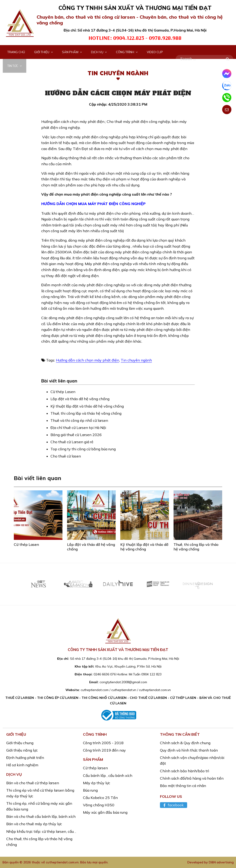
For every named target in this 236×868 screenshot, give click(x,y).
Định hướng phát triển (25, 758)
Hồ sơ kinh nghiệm (22, 765)
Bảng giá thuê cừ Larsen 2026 (76, 435)
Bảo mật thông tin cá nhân (183, 786)
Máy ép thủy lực (97, 783)
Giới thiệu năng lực (22, 750)
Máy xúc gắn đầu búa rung (105, 812)
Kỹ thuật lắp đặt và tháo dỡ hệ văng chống (87, 406)
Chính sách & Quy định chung (185, 743)
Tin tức (15, 66)
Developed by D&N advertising (211, 862)
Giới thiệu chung (20, 743)
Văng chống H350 (99, 805)
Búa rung (90, 790)
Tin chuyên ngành (136, 360)
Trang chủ (16, 52)
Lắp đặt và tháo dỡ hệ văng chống (80, 399)
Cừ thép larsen (95, 768)
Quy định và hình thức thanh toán (189, 750)
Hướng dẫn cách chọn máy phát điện (88, 360)
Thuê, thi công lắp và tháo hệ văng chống (86, 413)
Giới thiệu (43, 52)
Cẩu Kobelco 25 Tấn (100, 798)
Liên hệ (36, 66)
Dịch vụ (99, 52)
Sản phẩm (72, 52)
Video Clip (155, 52)
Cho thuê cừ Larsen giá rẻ (72, 442)
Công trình (127, 52)
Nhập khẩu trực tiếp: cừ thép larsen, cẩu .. (41, 831)
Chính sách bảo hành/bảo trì (184, 771)
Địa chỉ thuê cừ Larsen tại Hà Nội (78, 428)
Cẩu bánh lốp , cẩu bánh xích (108, 775)
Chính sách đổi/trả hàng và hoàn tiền (192, 778)
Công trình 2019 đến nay (104, 750)
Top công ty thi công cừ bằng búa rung (83, 449)
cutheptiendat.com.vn (62, 862)
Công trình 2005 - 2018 (103, 743)
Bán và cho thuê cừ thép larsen (33, 783)
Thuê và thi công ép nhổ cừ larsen (79, 420)
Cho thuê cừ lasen (66, 456)
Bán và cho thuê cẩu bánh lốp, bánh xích (41, 816)
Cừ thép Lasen (63, 392)
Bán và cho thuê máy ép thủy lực (34, 824)
